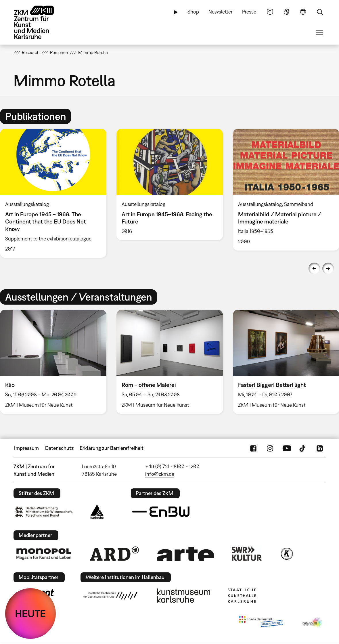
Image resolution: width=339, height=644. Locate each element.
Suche (320, 12)
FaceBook (253, 448)
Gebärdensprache (287, 12)
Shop (193, 12)
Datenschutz (59, 448)
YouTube (287, 448)
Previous (314, 268)
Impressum (26, 448)
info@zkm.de (160, 474)
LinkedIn (320, 448)
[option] (169, 185)
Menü (320, 33)
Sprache (303, 12)
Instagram (270, 448)
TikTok (303, 448)
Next (328, 268)
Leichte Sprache (270, 12)
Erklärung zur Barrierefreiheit (112, 448)
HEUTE (30, 614)
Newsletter (221, 12)
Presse (249, 12)
